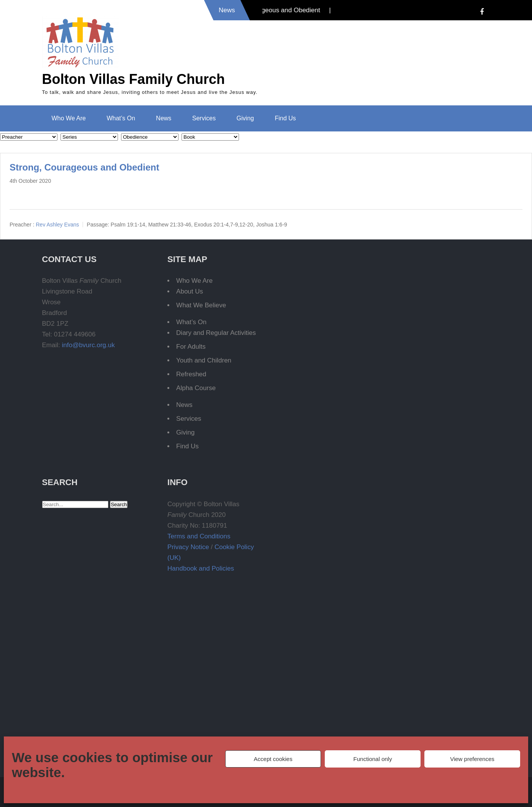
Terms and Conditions (199, 536)
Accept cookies (273, 759)
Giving (245, 118)
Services (204, 118)
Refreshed (191, 374)
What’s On (121, 118)
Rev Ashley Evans (57, 225)
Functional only (373, 759)
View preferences (472, 759)
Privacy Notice (188, 547)
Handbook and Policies (201, 568)
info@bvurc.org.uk (88, 345)
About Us (190, 291)
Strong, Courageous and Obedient (84, 167)
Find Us (285, 118)
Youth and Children (204, 360)
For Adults (191, 347)
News (164, 118)
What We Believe (201, 305)
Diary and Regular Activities (216, 333)
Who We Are (69, 118)
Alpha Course (196, 388)
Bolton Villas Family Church (133, 79)
